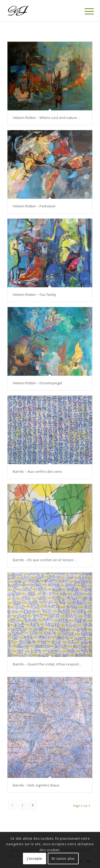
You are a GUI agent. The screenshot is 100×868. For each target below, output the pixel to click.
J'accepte (34, 859)
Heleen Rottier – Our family (35, 294)
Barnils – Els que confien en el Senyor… (45, 560)
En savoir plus (63, 859)
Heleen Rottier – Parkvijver (34, 206)
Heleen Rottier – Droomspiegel (37, 383)
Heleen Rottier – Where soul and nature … (47, 118)
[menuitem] (85, 11)
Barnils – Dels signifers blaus (36, 785)
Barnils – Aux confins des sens (37, 471)
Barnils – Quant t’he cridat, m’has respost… (47, 664)
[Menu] (85, 11)
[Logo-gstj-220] (41, 11)
